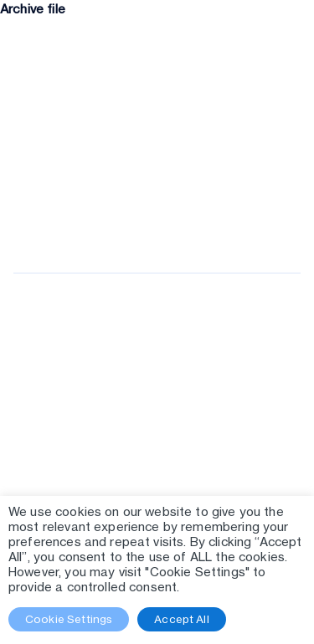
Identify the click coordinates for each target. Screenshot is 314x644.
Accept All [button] (182, 619)
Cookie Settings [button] (69, 619)
